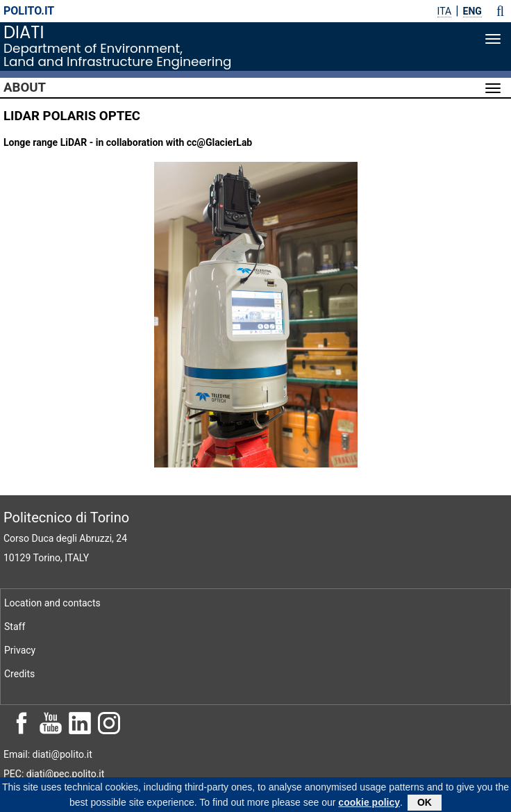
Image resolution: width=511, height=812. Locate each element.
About (25, 88)
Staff (15, 627)
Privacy (20, 650)
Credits (19, 674)
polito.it (29, 11)
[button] (500, 11)
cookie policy (369, 804)
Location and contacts (52, 603)
